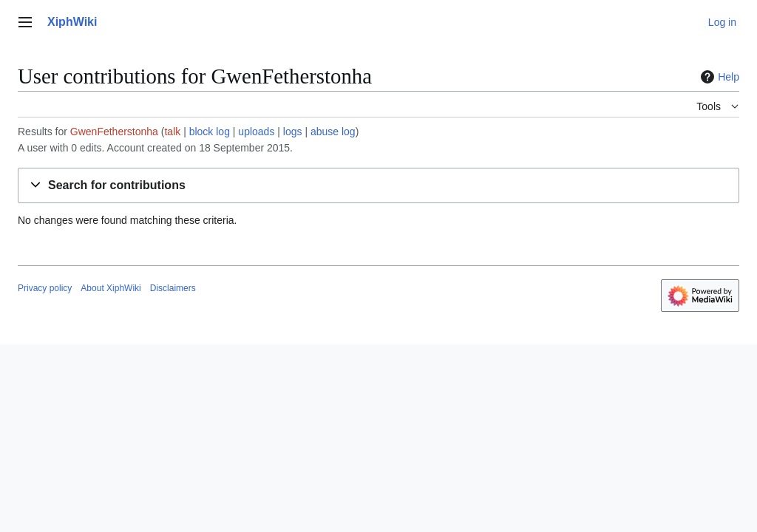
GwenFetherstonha (114, 132)
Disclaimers (173, 288)
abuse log (333, 132)
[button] (378, 186)
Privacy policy (45, 288)
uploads (256, 132)
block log (210, 132)
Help (718, 77)
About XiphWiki (111, 288)
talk (172, 132)
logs (293, 132)
